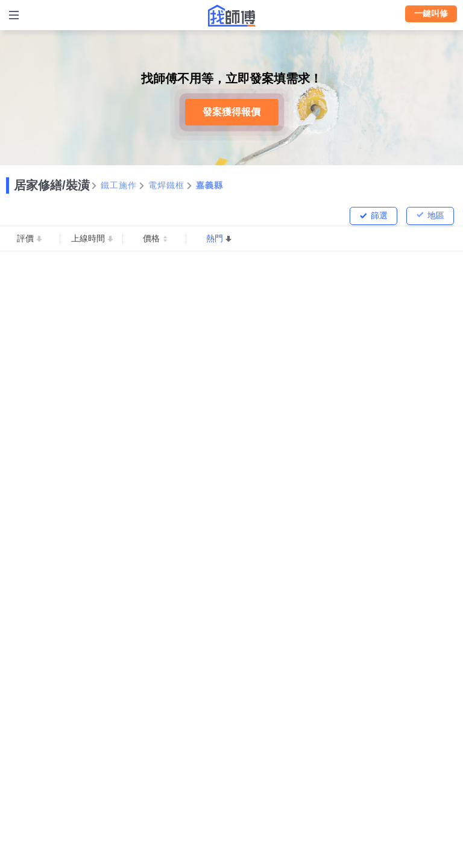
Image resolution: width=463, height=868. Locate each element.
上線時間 (88, 238)
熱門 (215, 238)
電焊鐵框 (167, 185)
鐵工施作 (119, 185)
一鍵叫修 (431, 13)
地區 (436, 215)
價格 (151, 238)
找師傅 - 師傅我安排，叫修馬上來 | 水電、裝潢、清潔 (231, 16)
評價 (25, 238)
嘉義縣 (210, 185)
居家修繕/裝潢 (52, 185)
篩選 (379, 215)
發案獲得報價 (231, 112)
